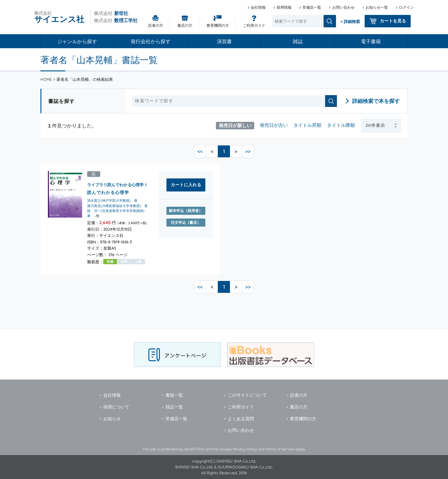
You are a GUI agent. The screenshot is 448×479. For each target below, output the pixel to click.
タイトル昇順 (307, 125)
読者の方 (156, 25)
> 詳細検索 (350, 21)
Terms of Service (280, 449)
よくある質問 (241, 419)
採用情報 (284, 7)
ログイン (406, 7)
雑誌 (298, 41)
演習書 (224, 41)
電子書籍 (371, 41)
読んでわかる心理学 (108, 192)
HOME (46, 79)
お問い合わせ (343, 7)
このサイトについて (247, 395)
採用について (116, 407)
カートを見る (393, 21)
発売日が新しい (235, 125)
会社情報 (258, 7)
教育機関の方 (218, 25)
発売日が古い (274, 125)
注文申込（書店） (186, 222)
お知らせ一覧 (377, 7)
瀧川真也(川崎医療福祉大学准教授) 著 (117, 206)
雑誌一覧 (174, 407)
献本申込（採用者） (186, 211)
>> (248, 151)
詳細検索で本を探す (376, 101)
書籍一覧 (174, 395)
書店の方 (185, 25)
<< (200, 151)
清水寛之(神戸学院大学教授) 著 (112, 201)
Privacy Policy (245, 449)
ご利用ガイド (254, 25)
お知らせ (112, 419)
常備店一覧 (312, 7)
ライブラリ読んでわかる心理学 (115, 185)
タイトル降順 (341, 125)
